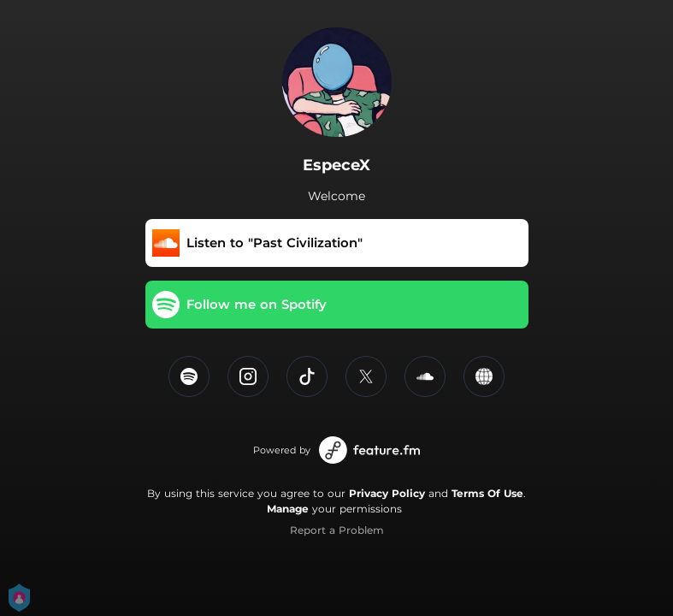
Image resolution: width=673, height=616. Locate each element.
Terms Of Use (487, 493)
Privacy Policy (387, 493)
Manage (288, 509)
